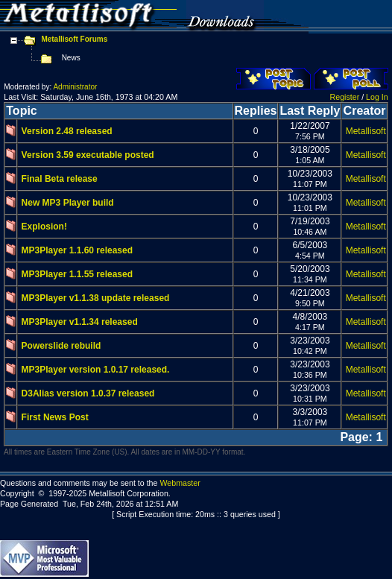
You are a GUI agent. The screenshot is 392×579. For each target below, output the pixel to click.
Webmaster (180, 483)
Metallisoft (366, 131)
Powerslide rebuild (61, 346)
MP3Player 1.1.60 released (77, 250)
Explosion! (44, 227)
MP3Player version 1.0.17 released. (96, 370)
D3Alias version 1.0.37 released (88, 393)
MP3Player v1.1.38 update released (96, 298)
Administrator (75, 87)
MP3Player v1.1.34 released (80, 322)
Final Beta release (60, 179)
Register (345, 97)
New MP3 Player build (68, 203)
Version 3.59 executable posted (88, 155)
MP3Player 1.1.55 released (77, 274)
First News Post (55, 417)
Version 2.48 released (67, 131)
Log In (377, 97)
